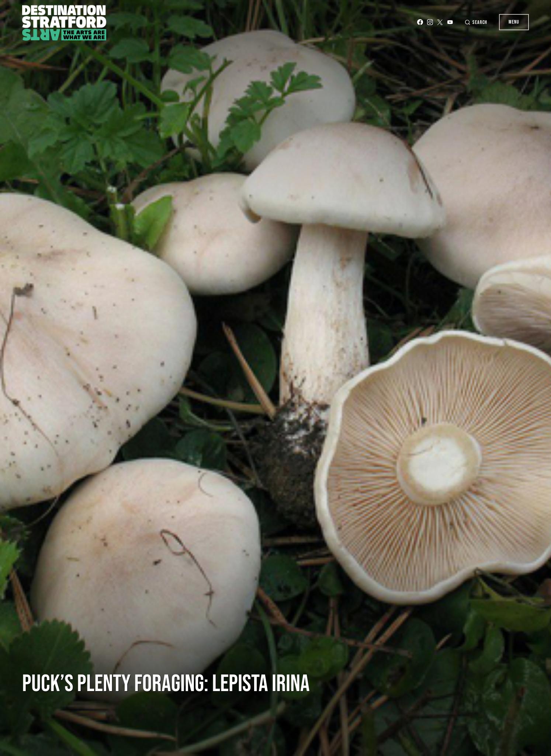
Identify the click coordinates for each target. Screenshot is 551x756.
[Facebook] (420, 22)
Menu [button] (514, 22)
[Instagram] (430, 22)
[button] (476, 22)
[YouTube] (450, 22)
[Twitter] (440, 22)
